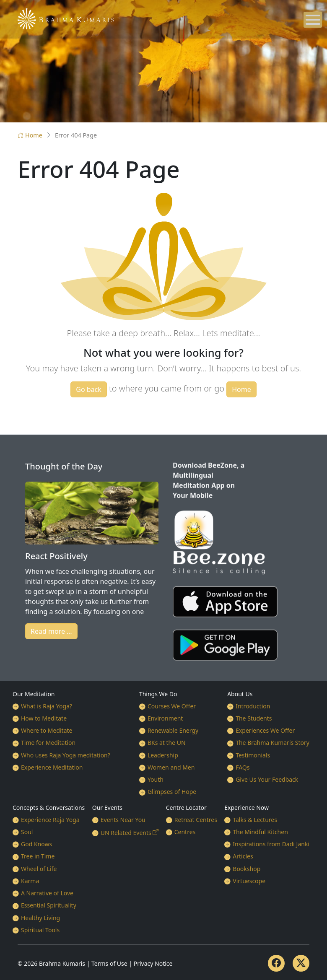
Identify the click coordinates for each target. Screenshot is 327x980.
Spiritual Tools (40, 930)
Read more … (51, 631)
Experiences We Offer (265, 730)
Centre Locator (186, 808)
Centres (185, 832)
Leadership (163, 755)
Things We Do (158, 694)
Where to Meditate (47, 730)
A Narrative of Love (47, 893)
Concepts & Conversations (49, 808)
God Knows (36, 844)
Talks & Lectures (255, 820)
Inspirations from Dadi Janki (271, 844)
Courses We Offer (172, 706)
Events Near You (123, 820)
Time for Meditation (48, 743)
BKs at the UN (167, 743)
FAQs (243, 767)
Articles (243, 856)
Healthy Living (40, 918)
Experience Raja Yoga (50, 820)
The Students (254, 718)
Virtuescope (249, 881)
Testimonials (253, 755)
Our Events (107, 808)
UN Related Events (126, 833)
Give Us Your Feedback (267, 779)
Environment (165, 718)
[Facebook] (276, 963)
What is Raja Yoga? (47, 706)
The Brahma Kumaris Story (272, 743)
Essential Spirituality (49, 905)
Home (30, 135)
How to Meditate (44, 718)
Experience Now (247, 808)
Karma (30, 881)
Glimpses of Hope (172, 792)
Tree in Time (38, 856)
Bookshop (247, 869)
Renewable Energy (173, 730)
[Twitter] (301, 963)
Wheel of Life (39, 869)
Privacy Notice (153, 963)
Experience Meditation (52, 767)
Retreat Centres (196, 820)
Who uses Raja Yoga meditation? (66, 755)
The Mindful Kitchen (260, 832)
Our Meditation (34, 694)
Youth (156, 779)
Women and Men (171, 767)
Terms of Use (109, 963)
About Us (240, 694)
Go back (89, 389)
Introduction (253, 706)
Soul (27, 832)
